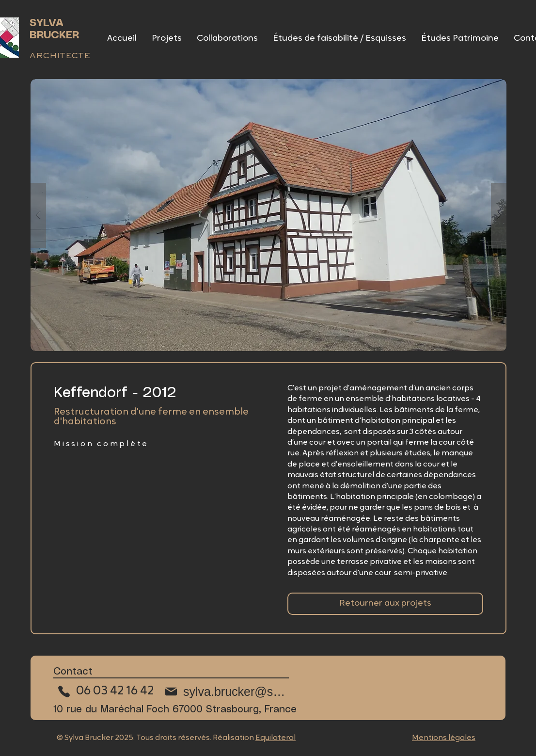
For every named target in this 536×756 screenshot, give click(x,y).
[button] (268, 215)
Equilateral (276, 738)
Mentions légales (444, 738)
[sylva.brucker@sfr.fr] (225, 692)
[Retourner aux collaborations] (385, 604)
